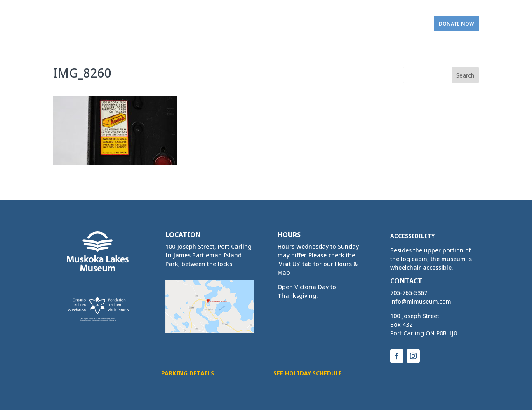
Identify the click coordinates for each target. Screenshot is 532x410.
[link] (85, 21)
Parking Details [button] (188, 373)
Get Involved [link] (355, 24)
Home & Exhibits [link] (170, 24)
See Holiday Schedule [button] (308, 373)
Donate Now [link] (456, 24)
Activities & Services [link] (243, 24)
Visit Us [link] (404, 24)
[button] (465, 75)
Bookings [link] (304, 24)
